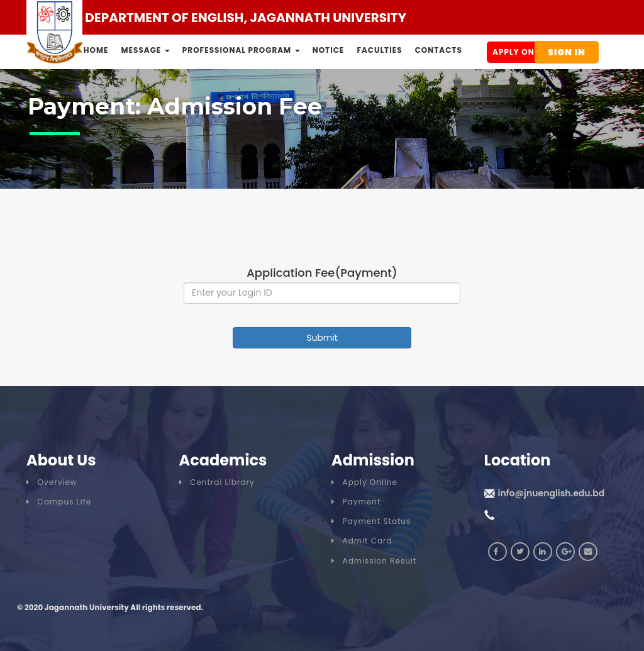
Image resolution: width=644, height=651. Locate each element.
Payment (356, 502)
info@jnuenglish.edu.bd (552, 493)
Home (96, 50)
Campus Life (59, 502)
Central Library (217, 482)
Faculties (379, 50)
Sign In (567, 52)
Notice (329, 50)
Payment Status (371, 521)
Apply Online (522, 52)
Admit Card (362, 541)
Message (146, 50)
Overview (52, 482)
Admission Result (374, 561)
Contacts (439, 50)
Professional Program (241, 50)
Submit (322, 338)
